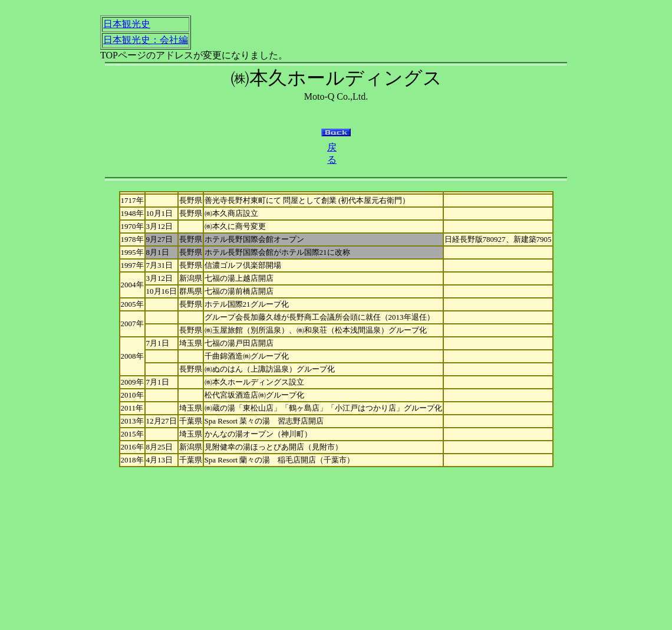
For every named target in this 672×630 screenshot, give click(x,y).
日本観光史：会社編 (146, 40)
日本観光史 (127, 24)
